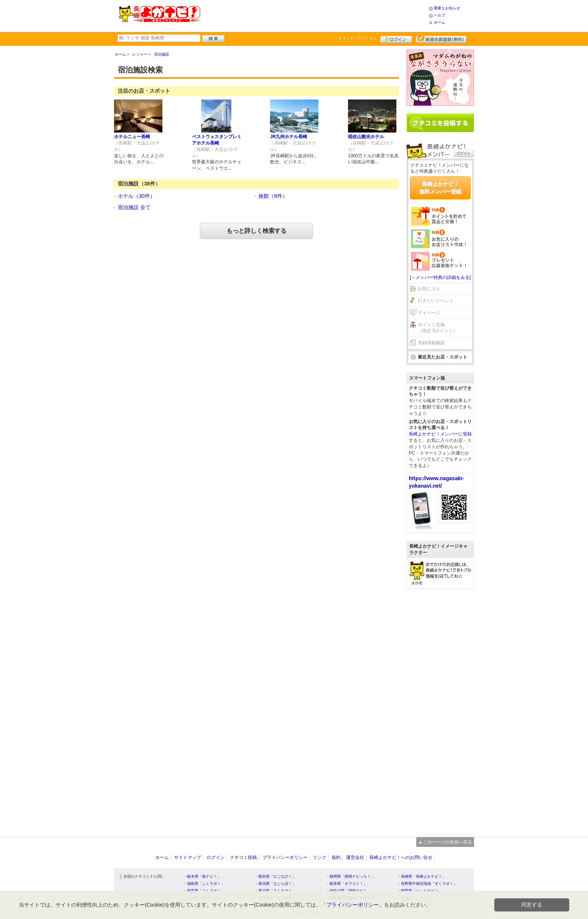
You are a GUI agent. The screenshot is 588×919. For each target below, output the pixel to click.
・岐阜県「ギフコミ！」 (346, 884)
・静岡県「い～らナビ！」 (420, 891)
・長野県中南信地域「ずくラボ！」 (427, 884)
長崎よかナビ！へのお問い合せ (401, 857)
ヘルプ (439, 15)
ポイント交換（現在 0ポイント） (438, 328)
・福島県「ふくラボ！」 (204, 884)
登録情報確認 (431, 343)
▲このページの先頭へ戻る (445, 842)
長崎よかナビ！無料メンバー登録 (440, 188)
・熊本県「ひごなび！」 (275, 876)
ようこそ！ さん (358, 38)
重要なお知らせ (447, 8)
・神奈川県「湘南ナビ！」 (348, 891)
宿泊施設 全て (134, 207)
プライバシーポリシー (285, 857)
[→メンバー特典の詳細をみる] (440, 277)
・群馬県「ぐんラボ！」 (204, 891)
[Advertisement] (314, 15)
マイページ (429, 313)
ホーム (439, 22)
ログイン (396, 38)
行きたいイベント (436, 301)
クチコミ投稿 (243, 857)
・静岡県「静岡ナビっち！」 (350, 876)
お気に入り (429, 289)
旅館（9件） (273, 196)
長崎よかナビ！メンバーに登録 (440, 434)
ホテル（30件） (136, 196)
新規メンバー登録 (441, 38)
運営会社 (355, 857)
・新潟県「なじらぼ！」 (275, 884)
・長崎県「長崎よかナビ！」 (421, 876)
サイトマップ (187, 857)
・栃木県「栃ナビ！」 (202, 876)
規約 (336, 857)
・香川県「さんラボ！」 (275, 891)
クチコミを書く (440, 123)
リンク (319, 857)
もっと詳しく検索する (256, 231)
